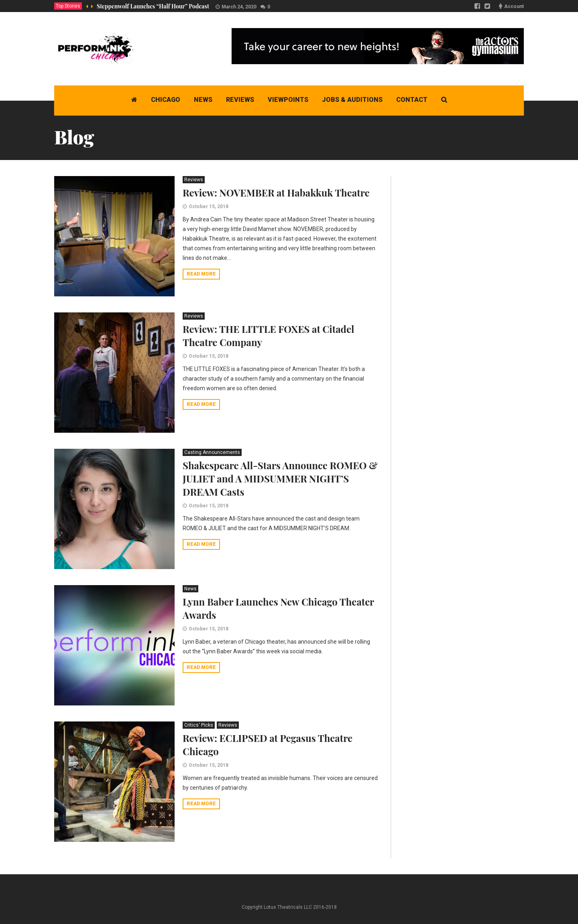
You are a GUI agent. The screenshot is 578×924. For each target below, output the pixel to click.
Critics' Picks (199, 725)
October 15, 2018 (209, 207)
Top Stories (68, 6)
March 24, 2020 (239, 7)
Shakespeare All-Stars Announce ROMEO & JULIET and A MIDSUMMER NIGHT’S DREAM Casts (280, 478)
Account (514, 6)
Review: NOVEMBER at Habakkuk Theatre (276, 192)
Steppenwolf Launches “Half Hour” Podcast (153, 6)
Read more (201, 274)
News (190, 589)
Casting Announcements (212, 452)
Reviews (194, 180)
